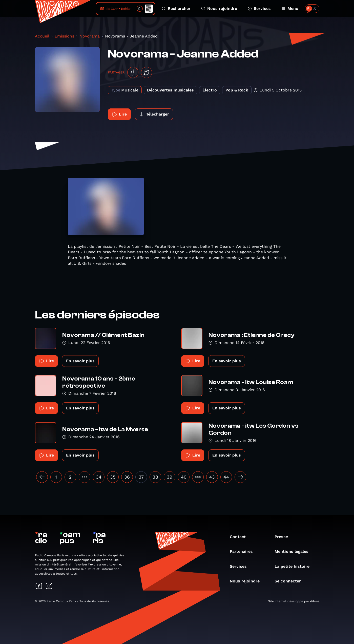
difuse (315, 601)
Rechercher (176, 8)
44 (226, 477)
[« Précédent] (42, 477)
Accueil (42, 36)
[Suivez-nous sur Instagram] (49, 586)
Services (259, 8)
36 (127, 477)
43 (212, 477)
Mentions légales (294, 551)
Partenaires (244, 551)
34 (99, 477)
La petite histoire (295, 566)
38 (155, 477)
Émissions (64, 36)
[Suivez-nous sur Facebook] (39, 586)
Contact (240, 537)
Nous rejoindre (219, 8)
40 (184, 477)
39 (170, 477)
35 (113, 477)
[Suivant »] (240, 477)
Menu (290, 8)
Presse (284, 537)
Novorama (90, 36)
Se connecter (290, 581)
